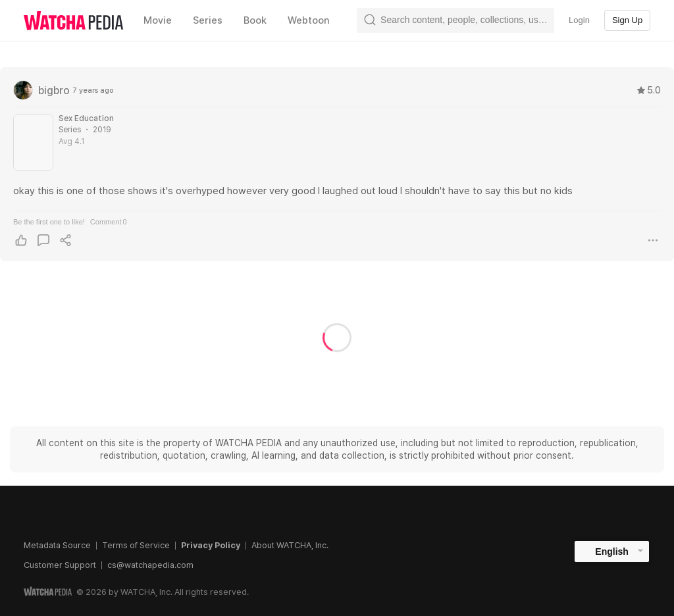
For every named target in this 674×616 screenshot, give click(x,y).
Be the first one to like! (49, 222)
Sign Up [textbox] (627, 20)
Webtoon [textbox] (309, 20)
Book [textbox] (255, 20)
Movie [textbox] (158, 20)
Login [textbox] (579, 20)
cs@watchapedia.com (150, 565)
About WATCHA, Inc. (290, 545)
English (612, 552)
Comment (109, 222)
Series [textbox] (208, 20)
